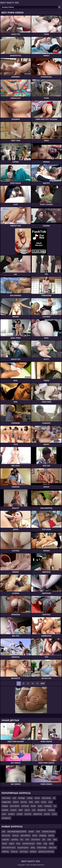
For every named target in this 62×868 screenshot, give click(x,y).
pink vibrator (15, 806)
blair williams (25, 835)
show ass (14, 852)
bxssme (51, 835)
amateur (11, 814)
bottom (16, 802)
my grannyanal (23, 848)
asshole (47, 814)
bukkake (5, 810)
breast (33, 806)
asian (4, 814)
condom (13, 810)
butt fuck (28, 814)
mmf (27, 839)
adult (31, 802)
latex (55, 839)
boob (37, 802)
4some (44, 802)
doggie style (6, 802)
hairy (18, 843)
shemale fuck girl (28, 843)
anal (14, 798)
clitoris (27, 810)
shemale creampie (49, 831)
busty (40, 806)
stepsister (6, 839)
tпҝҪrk (4, 843)
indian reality (42, 848)
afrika (51, 843)
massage (51, 810)
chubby (30, 798)
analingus (48, 806)
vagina (12, 843)
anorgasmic (6, 818)
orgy (45, 843)
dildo (21, 810)
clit (54, 798)
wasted (31, 831)
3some (37, 798)
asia (44, 839)
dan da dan (6, 835)
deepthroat (42, 810)
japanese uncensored (46, 852)
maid (38, 831)
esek (49, 839)
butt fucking (46, 798)
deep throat (38, 814)
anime (54, 814)
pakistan (33, 852)
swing (33, 848)
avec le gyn (24, 852)
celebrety (5, 852)
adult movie (6, 798)
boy (22, 839)
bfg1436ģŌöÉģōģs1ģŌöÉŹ (17, 831)
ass (55, 806)
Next (43, 683)
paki (4, 831)
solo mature (36, 839)
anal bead (25, 806)
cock (34, 810)
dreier (39, 843)
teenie (35, 835)
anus (50, 802)
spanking (15, 839)
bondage (21, 798)
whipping (43, 835)
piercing (24, 802)
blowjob (5, 806)
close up (15, 835)
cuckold (20, 814)
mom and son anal (9, 848)
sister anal (52, 848)
